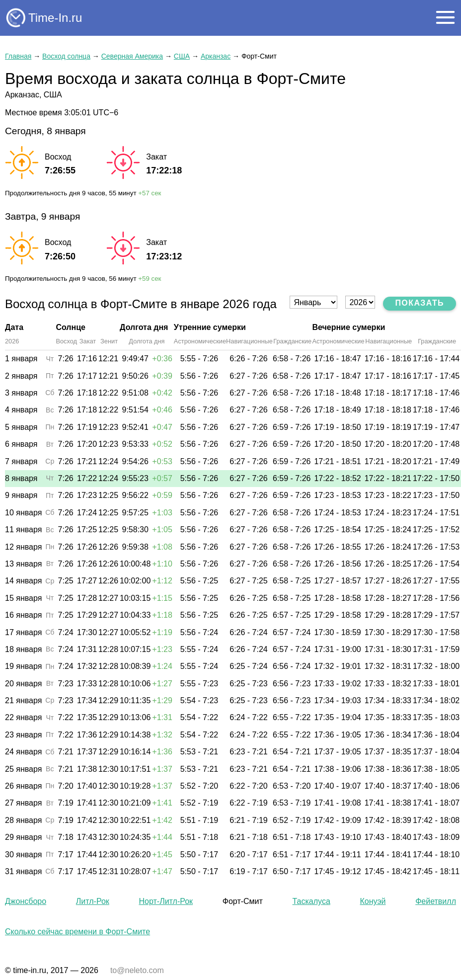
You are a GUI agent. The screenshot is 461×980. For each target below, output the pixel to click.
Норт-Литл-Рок (166, 901)
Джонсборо (26, 901)
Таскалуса (311, 901)
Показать (420, 303)
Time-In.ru (55, 18)
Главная (18, 56)
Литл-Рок (93, 901)
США (182, 56)
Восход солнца (66, 56)
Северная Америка (132, 56)
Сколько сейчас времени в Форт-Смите (77, 932)
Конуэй (373, 901)
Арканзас (216, 56)
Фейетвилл (436, 901)
